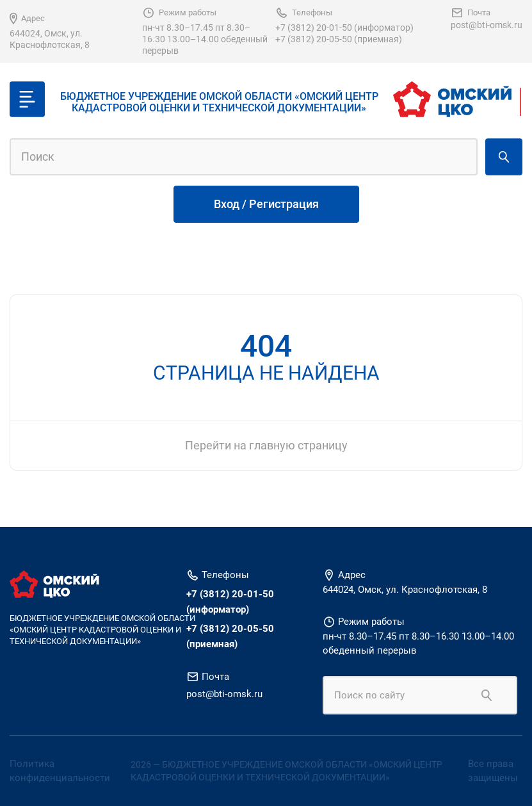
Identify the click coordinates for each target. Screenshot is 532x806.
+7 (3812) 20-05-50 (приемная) (339, 39)
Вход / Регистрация (266, 204)
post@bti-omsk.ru (487, 25)
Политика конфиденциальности (60, 771)
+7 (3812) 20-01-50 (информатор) (344, 28)
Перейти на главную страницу (266, 445)
